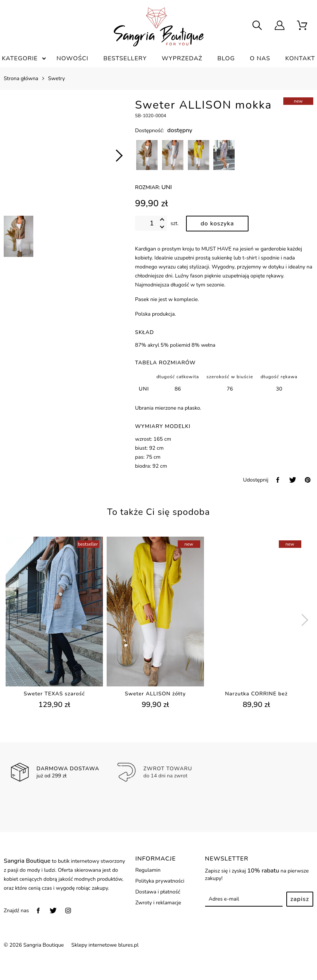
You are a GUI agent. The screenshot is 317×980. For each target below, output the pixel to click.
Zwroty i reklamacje (158, 903)
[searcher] (257, 26)
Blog (226, 58)
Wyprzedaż (182, 58)
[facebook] (278, 480)
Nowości (72, 58)
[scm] (302, 26)
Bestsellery (125, 58)
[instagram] (68, 911)
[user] (280, 26)
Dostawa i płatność (158, 892)
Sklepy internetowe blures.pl (105, 945)
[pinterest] (308, 480)
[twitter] (293, 480)
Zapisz (300, 899)
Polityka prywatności (160, 881)
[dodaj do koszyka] (217, 224)
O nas (260, 58)
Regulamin (148, 870)
